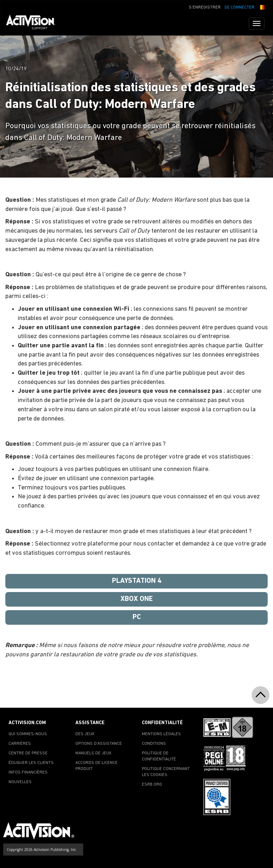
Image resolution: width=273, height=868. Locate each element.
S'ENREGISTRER (205, 7)
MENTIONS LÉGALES (161, 734)
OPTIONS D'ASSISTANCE (99, 744)
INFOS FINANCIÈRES (28, 772)
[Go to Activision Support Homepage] (34, 23)
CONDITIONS (154, 744)
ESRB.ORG (152, 785)
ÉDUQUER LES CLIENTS (31, 763)
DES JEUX (85, 734)
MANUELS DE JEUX (93, 753)
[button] (261, 7)
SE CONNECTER (239, 7)
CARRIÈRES (20, 744)
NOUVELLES (20, 782)
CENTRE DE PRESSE (28, 753)
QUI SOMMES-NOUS (28, 734)
